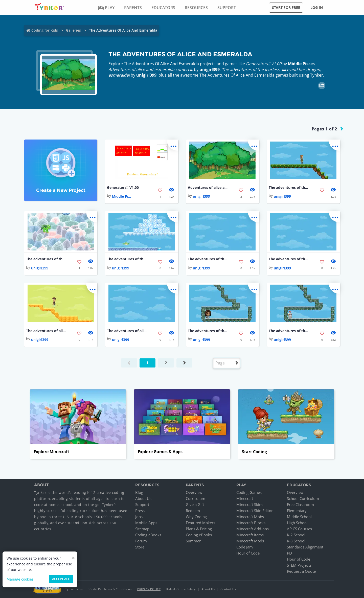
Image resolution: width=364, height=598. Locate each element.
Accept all (61, 579)
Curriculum (196, 499)
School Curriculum (303, 499)
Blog (139, 493)
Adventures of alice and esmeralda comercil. (208, 187)
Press (140, 511)
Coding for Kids (45, 30)
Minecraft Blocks (251, 523)
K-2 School (296, 535)
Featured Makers (200, 523)
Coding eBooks (148, 535)
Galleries (73, 30)
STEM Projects (299, 565)
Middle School (299, 517)
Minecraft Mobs (250, 517)
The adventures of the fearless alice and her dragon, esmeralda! (289, 187)
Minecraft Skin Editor (255, 511)
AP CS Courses (299, 529)
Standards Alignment (305, 547)
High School (297, 523)
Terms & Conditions (118, 589)
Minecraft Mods (250, 541)
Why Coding (196, 517)
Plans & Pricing (199, 529)
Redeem (193, 511)
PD (289, 553)
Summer (193, 541)
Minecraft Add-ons (253, 529)
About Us (143, 499)
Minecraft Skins (250, 505)
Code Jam (245, 547)
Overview (194, 493)
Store (140, 547)
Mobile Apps (146, 523)
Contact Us (228, 589)
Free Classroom (300, 505)
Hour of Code (248, 553)
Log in (317, 7)
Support (142, 505)
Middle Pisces (301, 64)
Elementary (297, 511)
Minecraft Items (250, 535)
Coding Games (249, 493)
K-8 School (296, 541)
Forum (141, 541)
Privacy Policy (149, 589)
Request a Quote (301, 571)
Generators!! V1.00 (123, 187)
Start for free (286, 7)
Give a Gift (195, 505)
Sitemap (142, 529)
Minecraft (245, 499)
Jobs (139, 517)
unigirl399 (210, 70)
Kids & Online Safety (181, 589)
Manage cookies (20, 579)
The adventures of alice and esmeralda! (46, 331)
